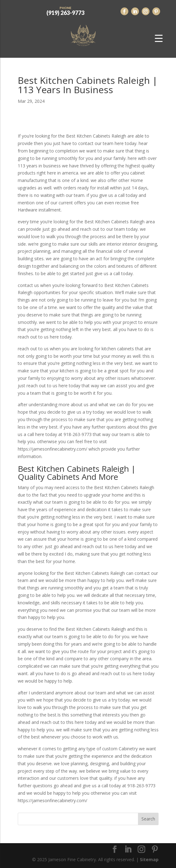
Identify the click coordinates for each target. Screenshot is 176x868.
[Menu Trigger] (159, 38)
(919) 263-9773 (65, 10)
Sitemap (149, 859)
